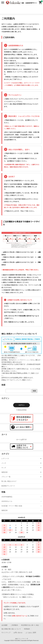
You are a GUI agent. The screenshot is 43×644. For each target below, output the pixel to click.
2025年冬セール (7, 501)
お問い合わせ (18, 633)
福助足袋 (4, 472)
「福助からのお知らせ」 (10, 597)
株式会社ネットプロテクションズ (20, 360)
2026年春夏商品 (7, 497)
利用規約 (27, 629)
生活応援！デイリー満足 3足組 (12, 506)
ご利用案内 (14, 625)
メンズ (4, 463)
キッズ (4, 468)
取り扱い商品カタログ (9, 481)
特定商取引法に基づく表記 (30, 625)
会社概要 (4, 625)
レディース (5, 459)
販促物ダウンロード (8, 486)
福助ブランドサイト (21, 639)
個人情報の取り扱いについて (11, 629)
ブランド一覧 (6, 477)
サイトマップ (6, 633)
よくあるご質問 (31, 633)
